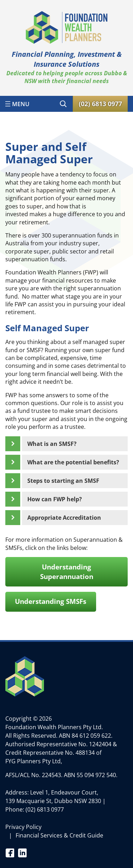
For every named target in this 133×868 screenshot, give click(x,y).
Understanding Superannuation (67, 572)
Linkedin (22, 852)
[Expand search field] (63, 104)
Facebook (10, 852)
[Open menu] (17, 104)
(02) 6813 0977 (45, 809)
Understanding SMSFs (51, 601)
